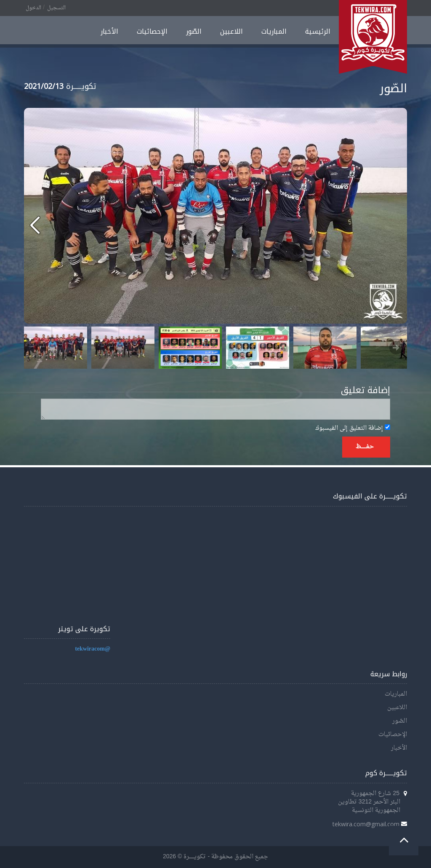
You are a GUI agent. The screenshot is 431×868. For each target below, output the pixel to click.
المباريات (274, 31)
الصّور (194, 31)
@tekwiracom (93, 649)
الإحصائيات (152, 31)
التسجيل (56, 8)
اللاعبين (231, 31)
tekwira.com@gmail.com (366, 824)
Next (396, 348)
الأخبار (109, 31)
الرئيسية (318, 31)
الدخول (33, 8)
